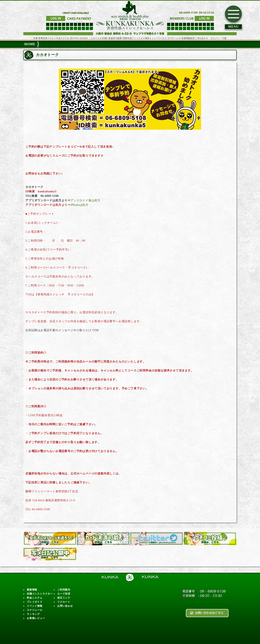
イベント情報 (35, 606)
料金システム (35, 598)
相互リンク (64, 598)
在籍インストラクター (40, 594)
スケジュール (35, 610)
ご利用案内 (64, 590)
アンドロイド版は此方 (86, 200)
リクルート (64, 602)
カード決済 (64, 594)
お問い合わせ (65, 606)
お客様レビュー (36, 618)
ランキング (33, 614)
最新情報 (32, 590)
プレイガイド (35, 602)
